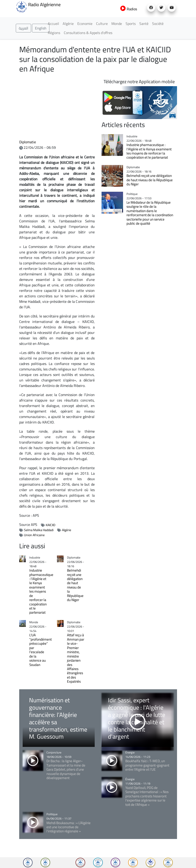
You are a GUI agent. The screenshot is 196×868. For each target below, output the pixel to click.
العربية (23, 28)
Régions (54, 33)
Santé (144, 24)
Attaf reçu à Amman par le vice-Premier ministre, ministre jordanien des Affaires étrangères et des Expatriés (76, 658)
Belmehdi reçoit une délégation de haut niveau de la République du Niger (75, 585)
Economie (85, 24)
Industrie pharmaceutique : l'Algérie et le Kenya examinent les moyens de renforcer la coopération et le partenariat (41, 591)
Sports (131, 24)
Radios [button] (129, 9)
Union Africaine (34, 535)
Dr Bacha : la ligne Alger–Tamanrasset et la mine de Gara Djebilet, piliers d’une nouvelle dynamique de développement (66, 769)
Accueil (53, 24)
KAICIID (51, 525)
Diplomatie (28, 142)
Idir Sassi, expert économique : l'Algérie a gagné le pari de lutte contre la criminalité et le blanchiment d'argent (137, 718)
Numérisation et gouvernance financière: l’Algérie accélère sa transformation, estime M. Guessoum (58, 718)
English (41, 28)
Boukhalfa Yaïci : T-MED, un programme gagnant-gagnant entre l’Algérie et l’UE (147, 765)
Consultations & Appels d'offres (88, 33)
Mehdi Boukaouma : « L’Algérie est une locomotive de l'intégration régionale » (68, 827)
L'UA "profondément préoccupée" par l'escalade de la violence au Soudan (40, 650)
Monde (117, 24)
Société (158, 24)
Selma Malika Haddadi (39, 530)
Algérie (68, 24)
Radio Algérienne (38, 6)
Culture (102, 24)
